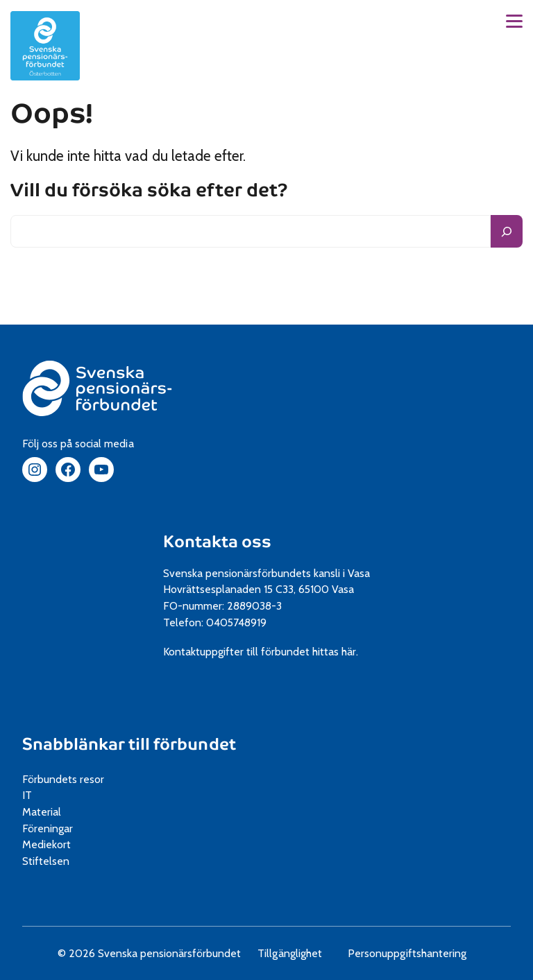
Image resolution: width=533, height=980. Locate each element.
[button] (514, 21)
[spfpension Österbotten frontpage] (45, 46)
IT (32, 795)
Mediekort (63, 844)
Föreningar (52, 828)
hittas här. (340, 652)
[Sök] (507, 231)
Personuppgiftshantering (412, 953)
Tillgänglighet (294, 953)
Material (46, 812)
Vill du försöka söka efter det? (149, 191)
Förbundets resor (68, 779)
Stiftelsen (51, 861)
